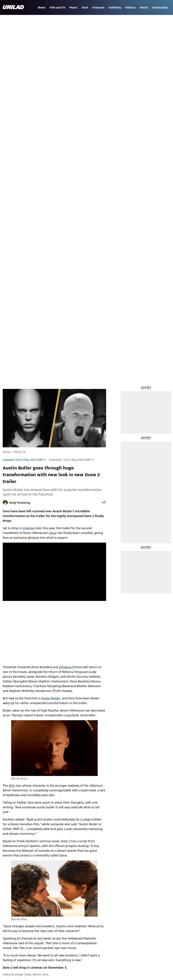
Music (73, 7)
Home (7, 452)
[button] (104, 503)
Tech (85, 7)
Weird (144, 7)
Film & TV (20, 452)
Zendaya (65, 667)
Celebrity (115, 7)
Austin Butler (51, 698)
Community (160, 7)
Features (98, 7)
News (42, 7)
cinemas (29, 528)
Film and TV (57, 7)
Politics (130, 7)
